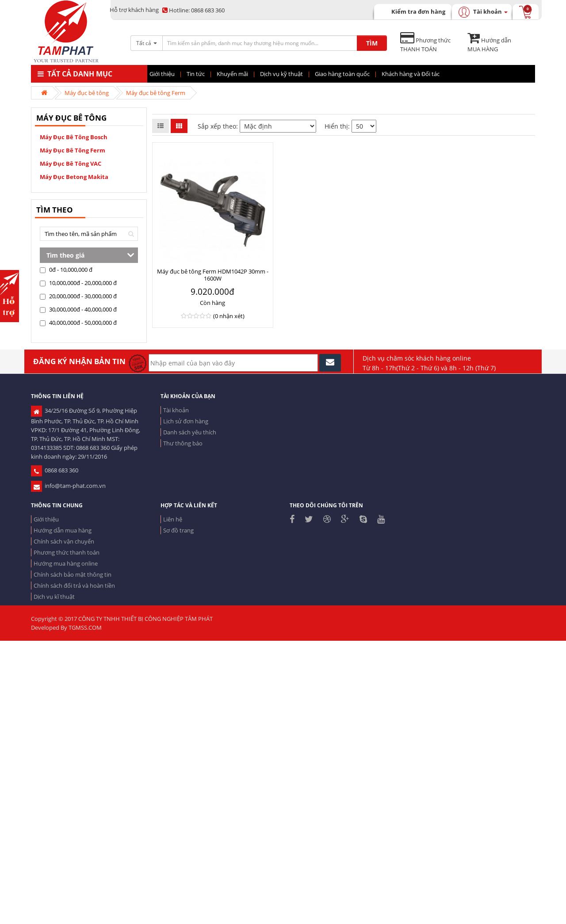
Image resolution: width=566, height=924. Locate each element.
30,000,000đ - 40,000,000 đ (78, 309)
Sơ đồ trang (178, 530)
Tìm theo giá (65, 255)
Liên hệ (173, 519)
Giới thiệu (46, 519)
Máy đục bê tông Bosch (74, 137)
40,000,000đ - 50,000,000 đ (78, 323)
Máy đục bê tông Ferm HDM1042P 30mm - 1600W (213, 275)
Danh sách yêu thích (190, 432)
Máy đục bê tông (87, 93)
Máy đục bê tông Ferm (156, 93)
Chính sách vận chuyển (64, 541)
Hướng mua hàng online (66, 563)
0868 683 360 (193, 10)
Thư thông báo (183, 443)
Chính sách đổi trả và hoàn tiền (74, 586)
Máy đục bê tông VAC (71, 164)
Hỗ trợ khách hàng (134, 10)
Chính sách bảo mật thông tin (73, 574)
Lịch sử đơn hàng (186, 421)
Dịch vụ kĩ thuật (54, 597)
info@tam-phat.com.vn (68, 486)
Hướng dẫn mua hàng (63, 530)
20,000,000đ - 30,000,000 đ (78, 296)
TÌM (372, 43)
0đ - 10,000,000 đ (66, 270)
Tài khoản (176, 410)
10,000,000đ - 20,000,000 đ (78, 283)
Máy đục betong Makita (74, 177)
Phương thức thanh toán (67, 552)
